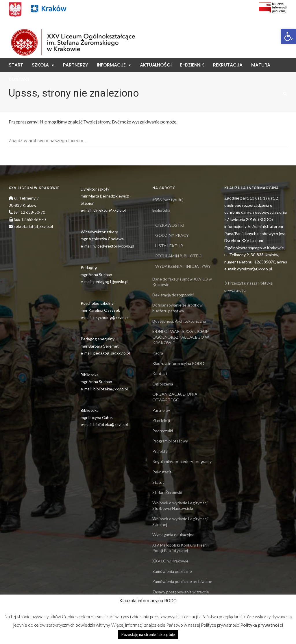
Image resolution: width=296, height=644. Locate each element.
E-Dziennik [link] (192, 65)
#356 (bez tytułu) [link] (168, 200)
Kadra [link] (158, 353)
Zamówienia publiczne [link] (172, 571)
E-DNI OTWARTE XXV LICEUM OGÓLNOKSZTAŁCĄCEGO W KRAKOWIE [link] (181, 337)
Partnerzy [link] (76, 65)
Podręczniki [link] (163, 431)
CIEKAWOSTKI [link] (170, 225)
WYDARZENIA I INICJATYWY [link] (183, 266)
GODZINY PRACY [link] (172, 235)
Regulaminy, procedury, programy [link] (182, 461)
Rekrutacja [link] (228, 65)
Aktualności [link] (156, 65)
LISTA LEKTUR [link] (169, 246)
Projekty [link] (160, 451)
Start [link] (16, 65)
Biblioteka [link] (161, 210)
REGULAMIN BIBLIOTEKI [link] (179, 256)
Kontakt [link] (19, 79)
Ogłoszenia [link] (163, 384)
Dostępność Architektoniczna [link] (179, 321)
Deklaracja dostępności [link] (173, 295)
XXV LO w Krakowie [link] (170, 561)
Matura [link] (261, 65)
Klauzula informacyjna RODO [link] (178, 363)
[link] (288, 36)
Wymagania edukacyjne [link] (173, 535)
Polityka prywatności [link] (262, 625)
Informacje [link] (111, 65)
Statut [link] (158, 482)
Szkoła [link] (40, 65)
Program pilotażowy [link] (170, 441)
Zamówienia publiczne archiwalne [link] (182, 581)
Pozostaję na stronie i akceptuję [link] (148, 634)
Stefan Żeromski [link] (167, 492)
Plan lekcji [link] (161, 420)
